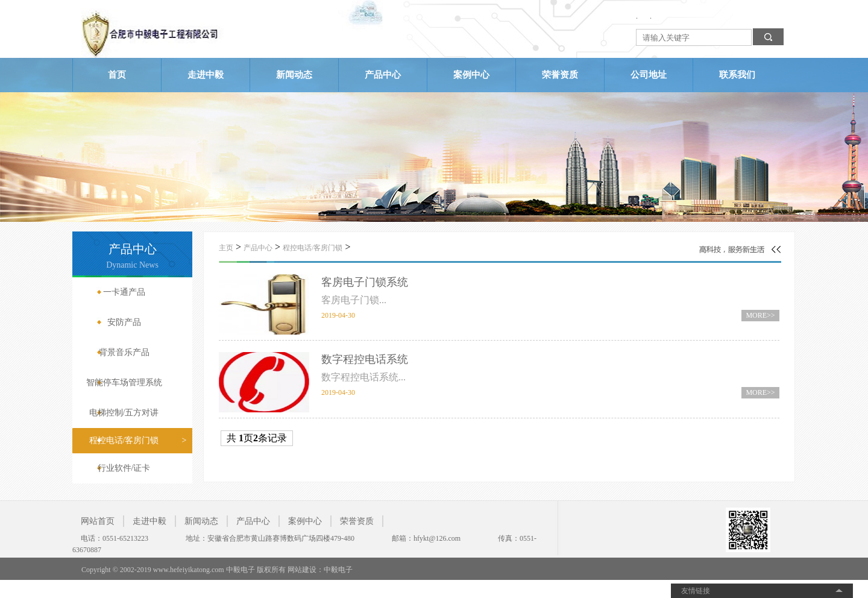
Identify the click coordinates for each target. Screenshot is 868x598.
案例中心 (471, 75)
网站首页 (98, 521)
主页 (226, 248)
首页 (117, 75)
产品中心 (383, 75)
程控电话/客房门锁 (313, 248)
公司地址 (649, 75)
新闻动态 (294, 75)
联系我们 (737, 75)
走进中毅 (206, 75)
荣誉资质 (560, 75)
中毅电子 (338, 570)
